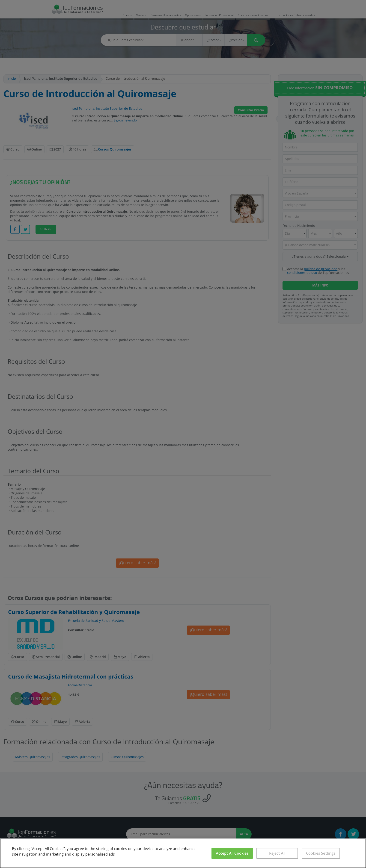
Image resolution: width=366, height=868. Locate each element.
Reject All (277, 853)
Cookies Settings (321, 853)
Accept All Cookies (232, 853)
